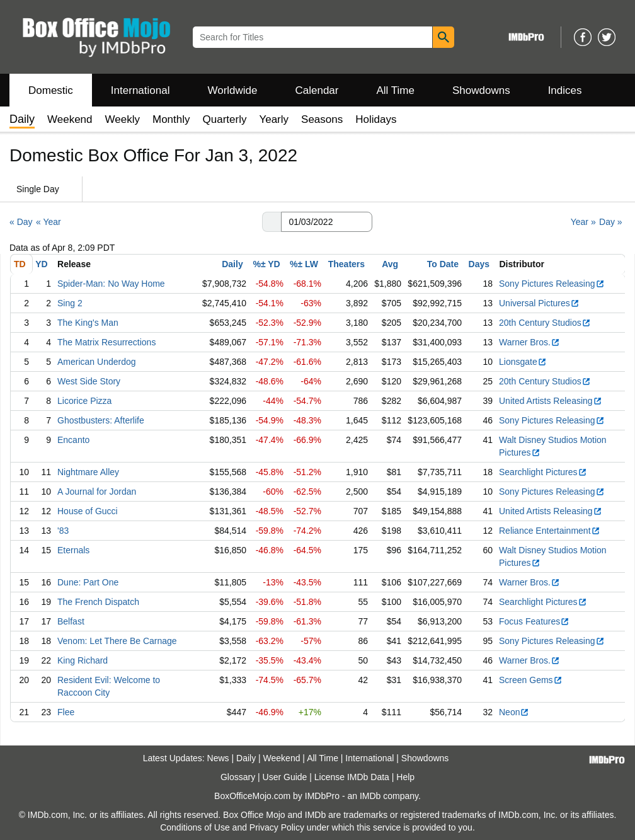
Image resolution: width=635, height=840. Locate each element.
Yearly (274, 119)
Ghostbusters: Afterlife (101, 420)
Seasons (322, 119)
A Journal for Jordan (97, 492)
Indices (565, 90)
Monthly (171, 119)
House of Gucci (88, 511)
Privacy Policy (277, 827)
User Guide (285, 777)
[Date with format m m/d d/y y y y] (327, 222)
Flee (66, 712)
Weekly (123, 119)
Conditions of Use (195, 827)
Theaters (346, 264)
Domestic (51, 90)
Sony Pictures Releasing (552, 284)
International (140, 90)
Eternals (73, 550)
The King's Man (88, 323)
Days (479, 264)
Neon (514, 712)
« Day (21, 222)
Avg (390, 264)
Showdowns (481, 90)
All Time (396, 90)
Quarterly (225, 119)
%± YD (266, 264)
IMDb (370, 796)
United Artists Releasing (551, 401)
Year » (583, 222)
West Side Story (89, 381)
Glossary (238, 777)
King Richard (83, 660)
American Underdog (97, 362)
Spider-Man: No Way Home (111, 284)
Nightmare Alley (88, 472)
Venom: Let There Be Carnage (117, 641)
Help (405, 777)
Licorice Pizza (84, 401)
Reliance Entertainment (550, 531)
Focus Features (534, 621)
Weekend (70, 119)
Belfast (71, 621)
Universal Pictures (539, 303)
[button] (272, 222)
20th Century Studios (545, 323)
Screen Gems (531, 680)
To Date (443, 264)
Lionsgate (523, 362)
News (218, 758)
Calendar (317, 90)
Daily (232, 264)
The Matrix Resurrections (106, 342)
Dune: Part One (88, 582)
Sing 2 (70, 303)
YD (41, 264)
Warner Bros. (529, 342)
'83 (63, 531)
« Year (49, 222)
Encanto (73, 440)
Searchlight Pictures (543, 472)
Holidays (376, 119)
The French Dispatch (98, 602)
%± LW (304, 264)
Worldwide (232, 90)
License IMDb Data (352, 777)
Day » (611, 222)
